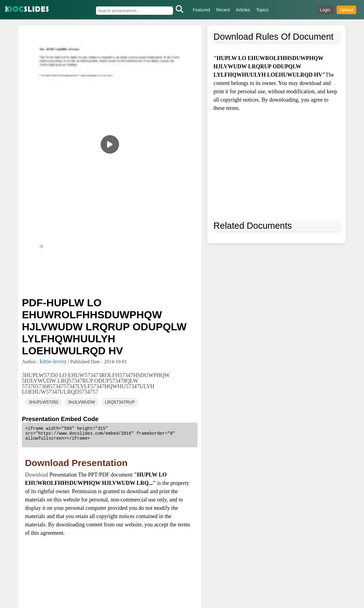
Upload (346, 10)
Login (325, 10)
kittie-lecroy (53, 361)
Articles (243, 10)
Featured (201, 10)
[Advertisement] (110, 279)
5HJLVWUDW (82, 402)
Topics (262, 10)
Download (37, 475)
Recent (223, 10)
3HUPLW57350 (43, 402)
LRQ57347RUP (120, 402)
